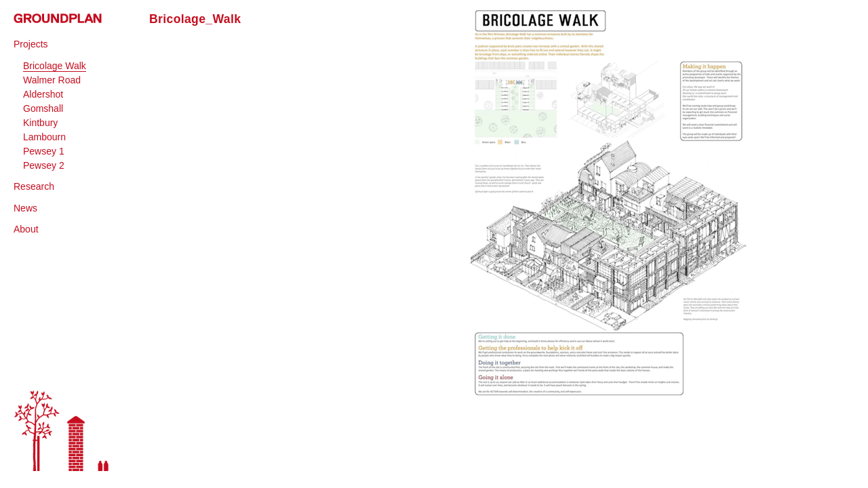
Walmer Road (52, 80)
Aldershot (43, 94)
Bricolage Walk (55, 66)
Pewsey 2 (44, 165)
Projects (31, 44)
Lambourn (44, 137)
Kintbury (40, 123)
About (26, 229)
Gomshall (43, 108)
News (25, 208)
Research (34, 186)
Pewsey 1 (44, 151)
